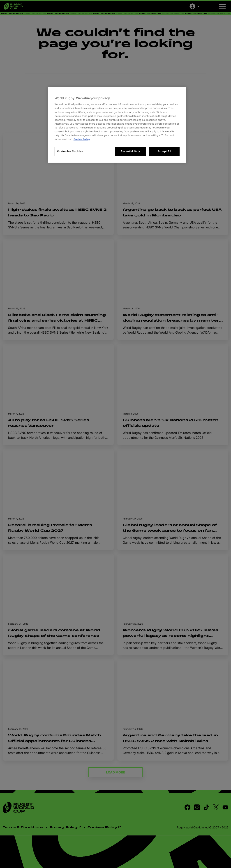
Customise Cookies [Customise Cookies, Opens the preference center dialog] (70, 151)
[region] (117, 125)
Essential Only (131, 151)
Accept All (164, 151)
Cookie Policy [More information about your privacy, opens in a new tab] (82, 139)
